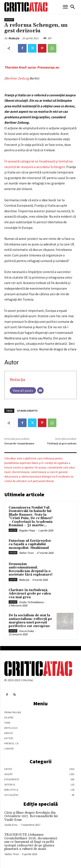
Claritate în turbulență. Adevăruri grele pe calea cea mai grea (30, 594)
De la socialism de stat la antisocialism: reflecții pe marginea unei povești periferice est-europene (30, 621)
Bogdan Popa (27, 530)
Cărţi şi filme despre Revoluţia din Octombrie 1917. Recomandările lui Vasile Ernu (31, 816)
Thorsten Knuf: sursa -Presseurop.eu (32, 67)
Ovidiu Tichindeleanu (31, 602)
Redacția (14, 38)
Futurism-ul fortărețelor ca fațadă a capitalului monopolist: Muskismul (30, 544)
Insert (9, 20)
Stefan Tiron (26, 553)
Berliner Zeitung (17, 78)
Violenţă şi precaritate (62, 444)
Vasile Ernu (11, 825)
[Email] (40, 390)
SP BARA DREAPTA (27, 411)
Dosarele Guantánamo (19, 444)
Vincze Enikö (26, 631)
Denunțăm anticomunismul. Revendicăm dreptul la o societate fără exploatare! (31, 569)
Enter (13, 530)
